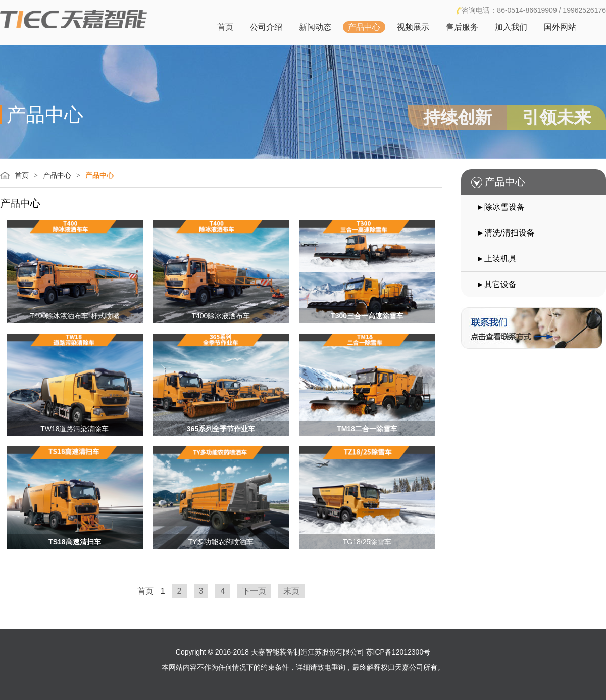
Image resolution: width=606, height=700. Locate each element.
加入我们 (511, 27)
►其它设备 (496, 284)
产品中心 (364, 27)
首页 (225, 27)
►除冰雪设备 (500, 207)
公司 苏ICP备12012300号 (390, 652)
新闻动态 (315, 27)
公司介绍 (266, 27)
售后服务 (462, 27)
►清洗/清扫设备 (506, 233)
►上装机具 (496, 259)
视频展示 (413, 27)
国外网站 (560, 27)
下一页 (254, 591)
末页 (291, 591)
